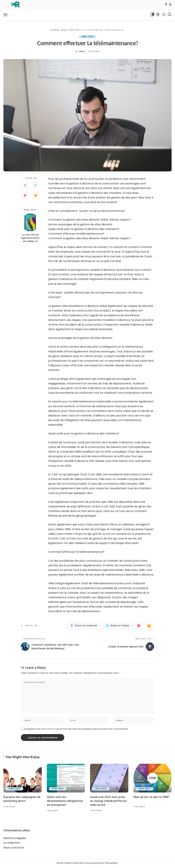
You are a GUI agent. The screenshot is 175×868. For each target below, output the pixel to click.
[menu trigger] (8, 15)
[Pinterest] (25, 196)
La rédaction (12, 843)
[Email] (36, 196)
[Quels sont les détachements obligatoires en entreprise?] (66, 779)
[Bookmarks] (152, 15)
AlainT (82, 51)
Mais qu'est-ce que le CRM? (152, 798)
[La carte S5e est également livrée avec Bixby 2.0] (30, 223)
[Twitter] (170, 5)
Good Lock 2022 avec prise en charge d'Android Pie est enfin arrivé (109, 802)
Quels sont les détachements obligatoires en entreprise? (65, 802)
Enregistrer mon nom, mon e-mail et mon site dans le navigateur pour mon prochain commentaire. (76, 730)
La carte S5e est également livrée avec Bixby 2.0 (30, 238)
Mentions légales (15, 839)
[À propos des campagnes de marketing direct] (23, 779)
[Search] (170, 15)
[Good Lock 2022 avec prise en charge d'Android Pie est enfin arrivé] (109, 779)
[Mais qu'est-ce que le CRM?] (153, 779)
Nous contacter (14, 848)
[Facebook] (166, 5)
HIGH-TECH (87, 37)
